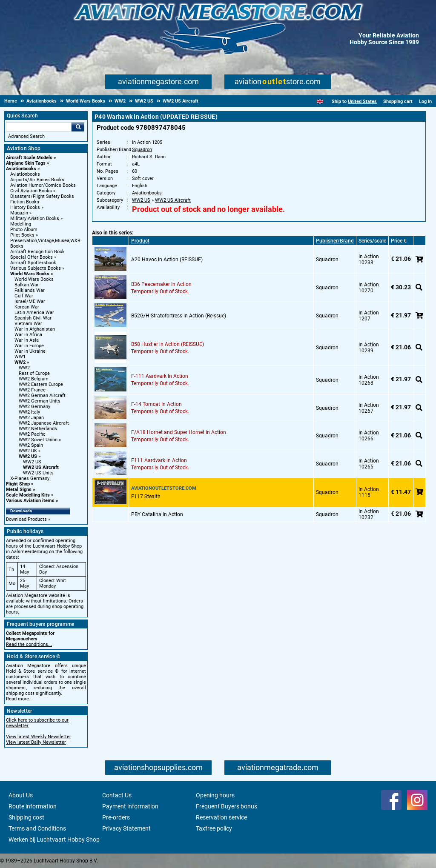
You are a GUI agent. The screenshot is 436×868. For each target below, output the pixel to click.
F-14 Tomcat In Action (156, 404)
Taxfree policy (214, 828)
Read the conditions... (29, 644)
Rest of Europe (34, 373)
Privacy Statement (126, 828)
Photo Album (24, 230)
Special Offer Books (32, 257)
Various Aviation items (30, 501)
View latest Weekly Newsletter (39, 737)
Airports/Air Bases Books (37, 180)
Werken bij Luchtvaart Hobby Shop (54, 839)
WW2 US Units (38, 473)
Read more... (19, 699)
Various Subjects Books (36, 268)
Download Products (26, 519)
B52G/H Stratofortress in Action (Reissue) (179, 316)
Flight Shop (18, 484)
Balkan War (27, 285)
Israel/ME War (30, 301)
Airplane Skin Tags (26, 163)
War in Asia (27, 340)
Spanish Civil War (33, 318)
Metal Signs (19, 490)
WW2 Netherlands (38, 429)
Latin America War (34, 313)
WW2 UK (28, 451)
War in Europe (29, 346)
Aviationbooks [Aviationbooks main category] (25, 174)
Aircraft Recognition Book (37, 252)
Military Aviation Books (35, 218)
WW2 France (32, 390)
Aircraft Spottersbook (33, 263)
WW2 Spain (31, 445)
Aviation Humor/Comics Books (43, 185)
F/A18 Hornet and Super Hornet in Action (179, 432)
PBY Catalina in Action (157, 514)
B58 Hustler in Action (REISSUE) (168, 344)
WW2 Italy (29, 412)
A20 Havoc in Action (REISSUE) (167, 260)
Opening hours (215, 795)
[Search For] (39, 127)
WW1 (20, 357)
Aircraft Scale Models (29, 158)
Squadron (142, 150)
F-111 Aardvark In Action (160, 376)
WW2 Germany (34, 407)
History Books (25, 207)
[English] (320, 101)
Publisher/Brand (335, 241)
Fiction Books (25, 202)
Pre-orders (116, 817)
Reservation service (221, 817)
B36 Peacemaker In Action (161, 284)
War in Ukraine (30, 351)
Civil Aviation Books (31, 191)
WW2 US (28, 456)
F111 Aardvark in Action (159, 460)
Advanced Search (26, 136)
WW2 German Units (40, 401)
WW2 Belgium (34, 379)
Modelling (21, 224)
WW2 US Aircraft (41, 467)
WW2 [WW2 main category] (24, 368)
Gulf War (24, 296)
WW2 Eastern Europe (41, 384)
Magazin (19, 213)
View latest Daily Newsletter (36, 742)
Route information (33, 806)
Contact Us (117, 795)
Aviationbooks (21, 169)
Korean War (27, 307)
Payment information (130, 806)
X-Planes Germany (30, 478)
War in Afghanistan (35, 329)
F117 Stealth (146, 497)
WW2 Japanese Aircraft (44, 423)
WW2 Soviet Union (38, 440)
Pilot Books (22, 235)
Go (78, 127)
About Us (21, 795)
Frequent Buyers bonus (227, 806)
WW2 (20, 362)
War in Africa (28, 335)
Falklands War (30, 290)
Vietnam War (28, 324)
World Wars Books (30, 274)
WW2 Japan (31, 418)
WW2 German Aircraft (42, 395)
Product (140, 241)
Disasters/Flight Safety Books (42, 196)
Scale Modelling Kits (28, 495)
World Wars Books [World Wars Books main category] (34, 279)
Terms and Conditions (37, 828)
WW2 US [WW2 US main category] (32, 462)
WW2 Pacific (32, 434)
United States (362, 101)
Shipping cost (26, 817)
